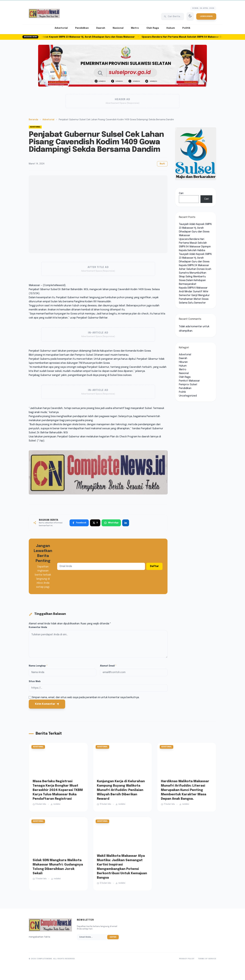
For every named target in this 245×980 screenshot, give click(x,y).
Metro (135, 28)
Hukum (171, 28)
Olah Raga (153, 28)
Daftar (154, 566)
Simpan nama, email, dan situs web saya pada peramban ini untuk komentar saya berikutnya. (86, 697)
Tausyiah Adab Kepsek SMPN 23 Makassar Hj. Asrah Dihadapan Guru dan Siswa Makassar (86, 37)
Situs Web (35, 681)
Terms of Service (207, 959)
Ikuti (162, 164)
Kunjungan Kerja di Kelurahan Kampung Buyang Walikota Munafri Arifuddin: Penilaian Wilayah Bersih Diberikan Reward (121, 790)
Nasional (118, 28)
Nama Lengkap (38, 666)
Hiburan (183, 362)
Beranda (33, 120)
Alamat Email (108, 666)
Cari (181, 193)
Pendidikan (82, 28)
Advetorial (61, 28)
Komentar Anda (38, 627)
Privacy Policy (187, 959)
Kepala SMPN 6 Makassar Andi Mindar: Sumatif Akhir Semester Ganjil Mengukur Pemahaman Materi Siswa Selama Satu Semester (194, 295)
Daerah (101, 28)
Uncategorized (188, 396)
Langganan (206, 16)
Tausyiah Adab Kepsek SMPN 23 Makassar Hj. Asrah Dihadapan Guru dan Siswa (195, 258)
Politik (186, 28)
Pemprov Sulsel (188, 385)
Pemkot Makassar (189, 381)
